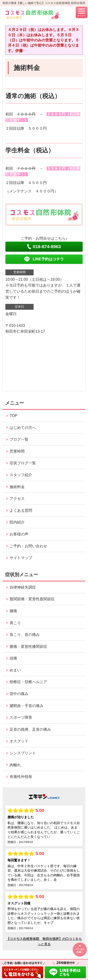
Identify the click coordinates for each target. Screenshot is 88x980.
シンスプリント (23, 753)
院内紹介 (17, 522)
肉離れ (15, 765)
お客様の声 (19, 534)
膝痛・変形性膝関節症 (28, 647)
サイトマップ (21, 558)
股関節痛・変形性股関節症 (32, 599)
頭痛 (13, 658)
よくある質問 (21, 510)
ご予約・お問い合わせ (28, 546)
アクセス (17, 499)
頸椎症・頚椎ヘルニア (28, 682)
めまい (15, 670)
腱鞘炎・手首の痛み (27, 706)
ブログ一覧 (19, 439)
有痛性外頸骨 (21, 777)
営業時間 (17, 451)
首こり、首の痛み (25, 635)
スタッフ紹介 (21, 475)
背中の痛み (19, 694)
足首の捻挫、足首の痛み (30, 729)
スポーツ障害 (21, 717)
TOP (13, 416)
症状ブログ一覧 (23, 463)
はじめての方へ (23, 428)
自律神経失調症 (23, 587)
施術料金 (17, 487)
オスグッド (19, 741)
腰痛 (13, 611)
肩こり (15, 623)
